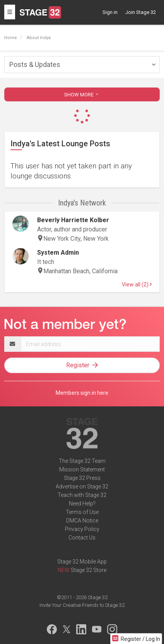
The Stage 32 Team (82, 461)
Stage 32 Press (82, 478)
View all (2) (137, 284)
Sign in (110, 12)
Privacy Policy (82, 529)
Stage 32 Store (89, 570)
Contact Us (82, 538)
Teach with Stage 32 (82, 495)
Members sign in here (82, 393)
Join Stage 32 (141, 12)
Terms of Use (82, 512)
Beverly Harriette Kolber (73, 220)
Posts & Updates (35, 64)
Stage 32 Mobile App (82, 562)
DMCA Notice (82, 521)
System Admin (58, 253)
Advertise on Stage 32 (82, 486)
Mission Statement (82, 469)
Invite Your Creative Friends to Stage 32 (82, 605)
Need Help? (82, 504)
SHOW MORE (82, 95)
